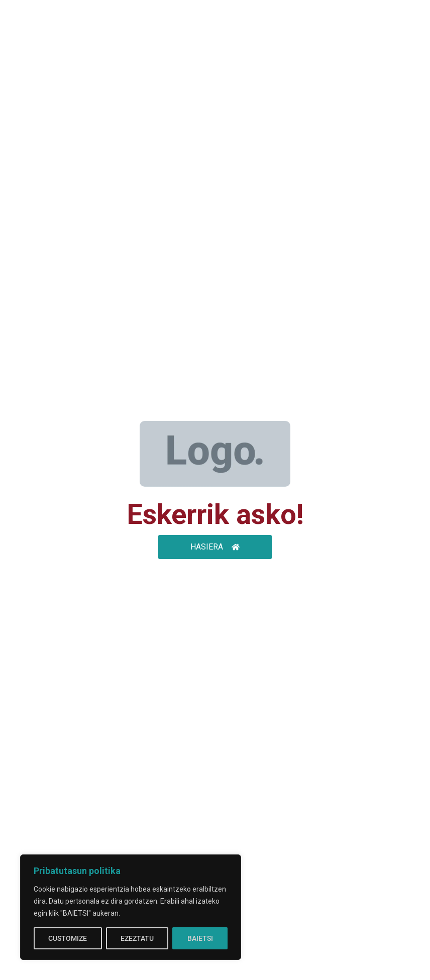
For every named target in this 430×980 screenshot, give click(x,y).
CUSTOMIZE (68, 938)
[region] (131, 907)
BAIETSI (200, 938)
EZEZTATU (137, 938)
